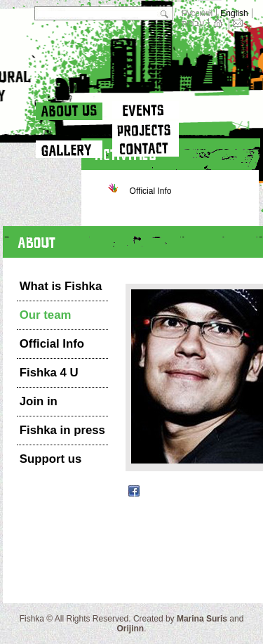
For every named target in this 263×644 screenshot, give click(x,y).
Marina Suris (202, 619)
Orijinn (130, 629)
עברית (193, 23)
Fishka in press (62, 430)
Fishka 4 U (49, 373)
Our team (46, 315)
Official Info (52, 344)
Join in (39, 401)
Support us (51, 459)
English (234, 13)
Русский (197, 13)
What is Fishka (61, 286)
